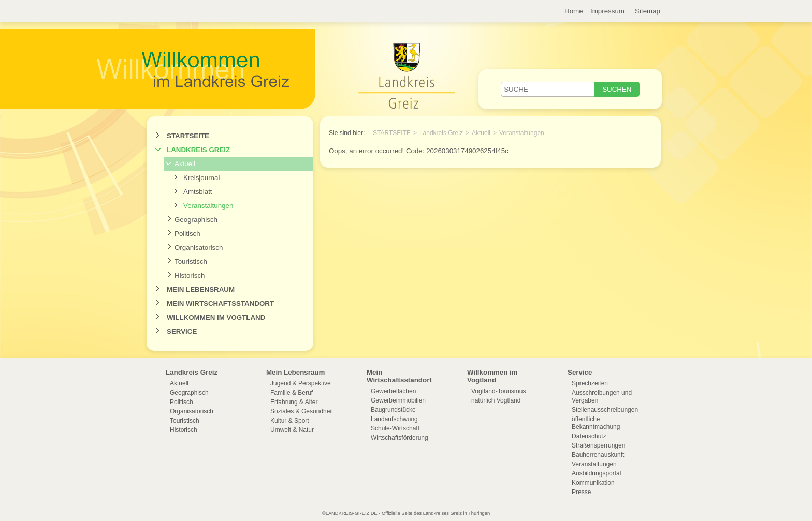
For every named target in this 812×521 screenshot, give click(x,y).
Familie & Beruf (292, 393)
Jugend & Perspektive (301, 383)
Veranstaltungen (208, 206)
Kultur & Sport (290, 421)
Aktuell (185, 164)
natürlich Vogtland (496, 400)
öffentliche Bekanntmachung (596, 423)
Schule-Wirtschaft (395, 428)
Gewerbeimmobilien (398, 400)
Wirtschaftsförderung (400, 438)
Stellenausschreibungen (605, 410)
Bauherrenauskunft (598, 455)
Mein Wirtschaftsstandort (220, 303)
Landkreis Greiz (198, 150)
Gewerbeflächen (393, 391)
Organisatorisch (199, 248)
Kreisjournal (201, 178)
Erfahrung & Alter (294, 402)
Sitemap (648, 11)
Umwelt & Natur (292, 430)
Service (182, 331)
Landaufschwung (394, 419)
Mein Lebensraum (201, 289)
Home (574, 11)
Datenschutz (589, 436)
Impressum (607, 11)
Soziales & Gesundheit (302, 411)
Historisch (190, 276)
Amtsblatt (198, 192)
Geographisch (196, 220)
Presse (581, 492)
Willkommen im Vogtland (216, 317)
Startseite (188, 136)
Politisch (187, 234)
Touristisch (191, 262)
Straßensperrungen (598, 445)
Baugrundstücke (393, 410)
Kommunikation (593, 483)
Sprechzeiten (590, 383)
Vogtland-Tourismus (498, 391)
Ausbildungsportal (596, 473)
